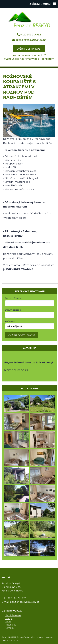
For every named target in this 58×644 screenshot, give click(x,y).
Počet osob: (11, 321)
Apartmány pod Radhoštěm (37, 59)
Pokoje (9, 619)
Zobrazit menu (43, 4)
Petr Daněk (13, 640)
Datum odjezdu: (13, 310)
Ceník (8, 622)
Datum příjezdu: (13, 298)
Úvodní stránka (13, 615)
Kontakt (9, 628)
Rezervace (10, 625)
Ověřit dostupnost (29, 48)
